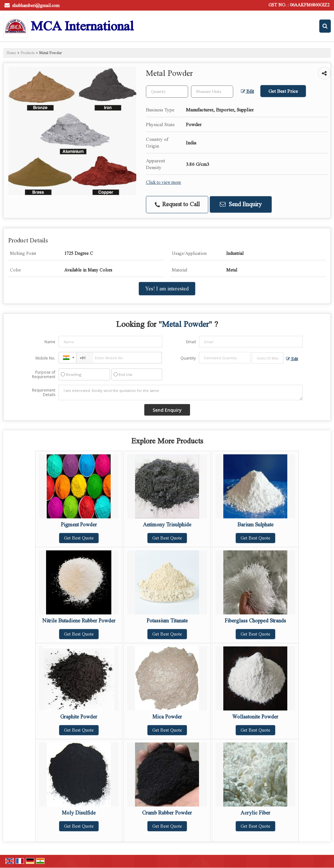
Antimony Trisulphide (167, 525)
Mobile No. (45, 358)
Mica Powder (167, 717)
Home (11, 53)
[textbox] (212, 92)
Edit (247, 91)
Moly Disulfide (79, 813)
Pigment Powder (79, 525)
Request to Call (177, 205)
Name (50, 342)
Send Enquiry (241, 204)
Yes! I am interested (167, 289)
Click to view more (163, 182)
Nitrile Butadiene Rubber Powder (79, 621)
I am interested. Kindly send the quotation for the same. (181, 393)
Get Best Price (283, 91)
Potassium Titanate (167, 621)
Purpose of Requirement (44, 375)
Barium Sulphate (255, 525)
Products (28, 53)
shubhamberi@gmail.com (36, 6)
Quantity (188, 358)
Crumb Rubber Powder (167, 813)
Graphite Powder (79, 717)
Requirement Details (44, 393)
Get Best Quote (79, 538)
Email (191, 342)
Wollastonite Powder (255, 717)
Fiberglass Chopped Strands (255, 621)
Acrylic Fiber (255, 813)
